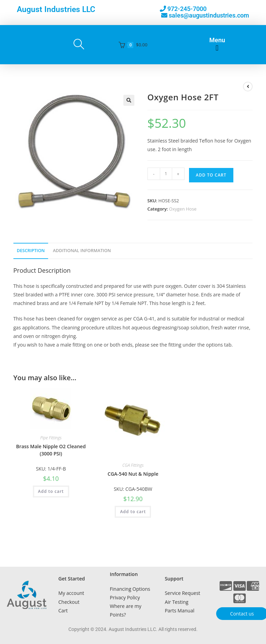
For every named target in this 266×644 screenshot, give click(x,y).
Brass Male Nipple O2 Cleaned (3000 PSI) (51, 450)
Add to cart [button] (51, 491)
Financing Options (130, 589)
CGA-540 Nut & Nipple (133, 474)
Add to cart (211, 175)
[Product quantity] (166, 174)
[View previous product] (248, 87)
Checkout (69, 602)
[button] (217, 48)
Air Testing (176, 602)
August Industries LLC (56, 9)
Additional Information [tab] (82, 251)
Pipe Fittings (51, 438)
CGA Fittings (133, 465)
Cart (63, 611)
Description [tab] (31, 251)
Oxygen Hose (183, 209)
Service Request (182, 593)
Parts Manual (179, 611)
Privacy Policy (125, 597)
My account (71, 593)
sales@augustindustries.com (209, 15)
